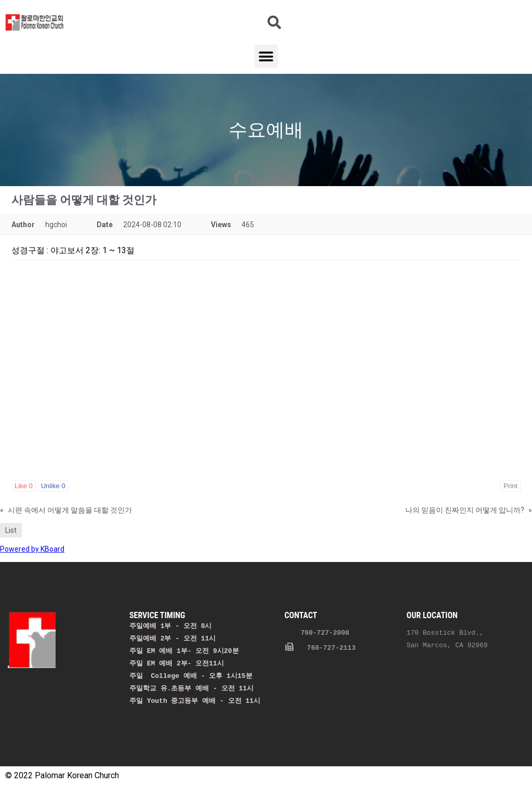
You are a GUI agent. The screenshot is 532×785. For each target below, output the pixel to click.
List (11, 530)
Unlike (53, 486)
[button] (266, 56)
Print (510, 486)
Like (24, 486)
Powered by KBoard (32, 549)
